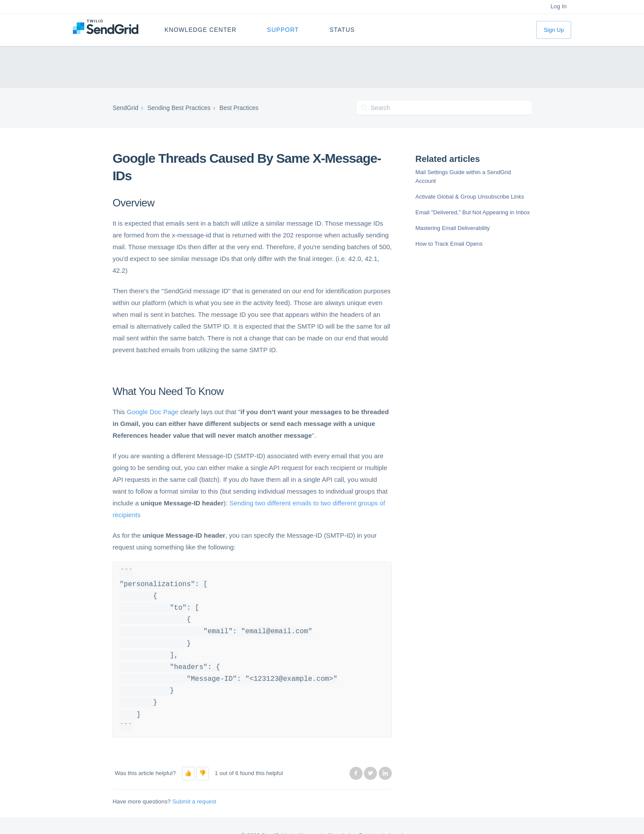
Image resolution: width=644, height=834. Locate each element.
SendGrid (125, 108)
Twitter (370, 773)
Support (283, 30)
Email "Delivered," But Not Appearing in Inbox (473, 212)
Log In (559, 6)
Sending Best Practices (179, 108)
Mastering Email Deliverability (453, 228)
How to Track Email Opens (449, 244)
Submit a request (194, 801)
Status (342, 30)
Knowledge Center (200, 30)
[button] (188, 774)
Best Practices (239, 108)
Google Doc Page (153, 412)
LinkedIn (385, 773)
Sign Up (554, 30)
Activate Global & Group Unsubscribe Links (470, 197)
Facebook (356, 773)
